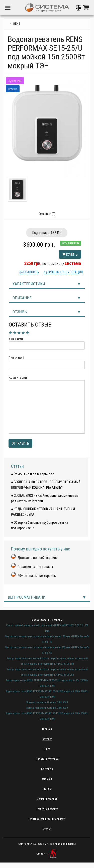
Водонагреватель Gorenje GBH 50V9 (47, 702)
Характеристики (29, 284)
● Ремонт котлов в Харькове (33, 474)
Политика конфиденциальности (47, 819)
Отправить (20, 443)
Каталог (47, 739)
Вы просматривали (27, 597)
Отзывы (20, 312)
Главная (47, 729)
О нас (47, 749)
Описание (22, 298)
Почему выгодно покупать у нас (41, 549)
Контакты (47, 769)
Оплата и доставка (47, 759)
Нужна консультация (65, 272)
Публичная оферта (47, 809)
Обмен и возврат (47, 799)
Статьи (17, 466)
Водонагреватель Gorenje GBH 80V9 (47, 708)
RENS (17, 24)
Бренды (47, 789)
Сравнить (31, 272)
